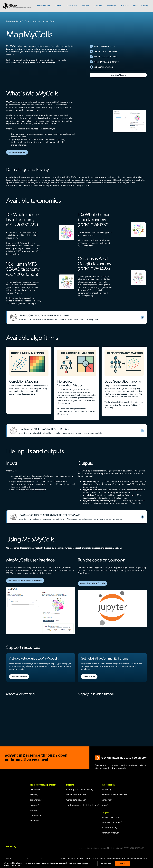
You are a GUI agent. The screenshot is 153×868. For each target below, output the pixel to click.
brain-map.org (43, 6)
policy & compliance (136, 859)
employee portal (115, 859)
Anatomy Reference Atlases (79, 790)
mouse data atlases (75, 795)
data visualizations (28, 63)
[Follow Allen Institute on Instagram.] (35, 847)
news (104, 805)
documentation (109, 828)
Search (146, 6)
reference (35, 816)
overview (34, 790)
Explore (86, 6)
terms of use (82, 859)
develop (34, 821)
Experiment (72, 6)
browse (34, 795)
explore (34, 805)
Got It (123, 863)
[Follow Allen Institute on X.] (42, 847)
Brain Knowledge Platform (18, 21)
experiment (36, 800)
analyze (34, 811)
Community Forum (110, 833)
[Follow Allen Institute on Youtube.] (48, 847)
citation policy (98, 859)
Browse (58, 6)
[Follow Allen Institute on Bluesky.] (55, 847)
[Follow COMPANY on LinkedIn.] (21, 847)
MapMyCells (48, 21)
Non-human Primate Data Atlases (82, 805)
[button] (64, 6)
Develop (125, 6)
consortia (106, 800)
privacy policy (67, 859)
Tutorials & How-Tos (111, 823)
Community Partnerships (114, 795)
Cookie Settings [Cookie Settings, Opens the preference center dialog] (105, 863)
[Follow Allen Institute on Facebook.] (28, 847)
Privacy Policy (43, 185)
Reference (112, 6)
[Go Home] (16, 785)
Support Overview (110, 817)
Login (136, 6)
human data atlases (75, 800)
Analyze (98, 6)
